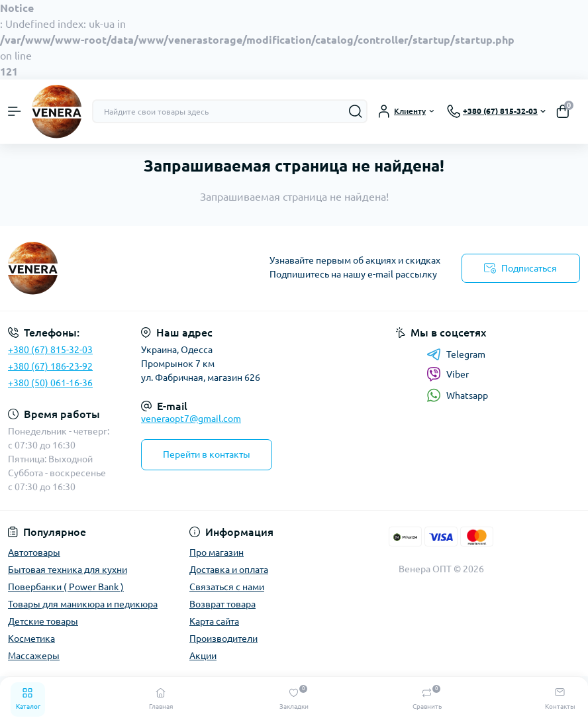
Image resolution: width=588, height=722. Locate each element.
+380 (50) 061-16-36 (50, 383)
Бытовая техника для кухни (68, 570)
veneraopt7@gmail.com (191, 419)
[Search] (356, 111)
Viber (448, 374)
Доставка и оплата (229, 570)
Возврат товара (222, 604)
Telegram (456, 354)
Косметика (31, 639)
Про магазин (217, 552)
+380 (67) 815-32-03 (50, 350)
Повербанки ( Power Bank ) (66, 587)
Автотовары (34, 552)
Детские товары (43, 621)
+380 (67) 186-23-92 (50, 366)
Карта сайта (214, 621)
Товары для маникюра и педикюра (83, 604)
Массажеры (34, 656)
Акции (203, 656)
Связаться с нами (227, 587)
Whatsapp (457, 395)
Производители (223, 639)
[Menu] (15, 111)
